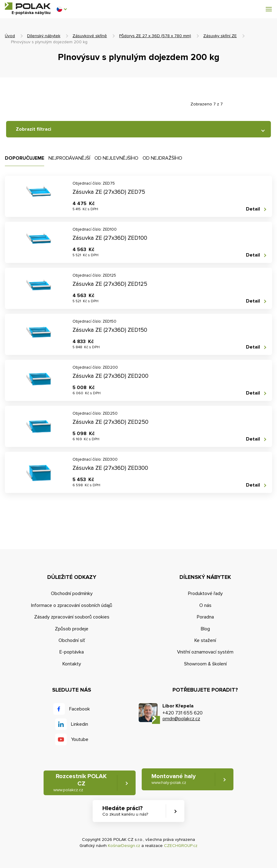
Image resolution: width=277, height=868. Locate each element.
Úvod (10, 36)
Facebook (80, 709)
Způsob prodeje (72, 629)
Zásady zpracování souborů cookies (72, 617)
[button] (62, 9)
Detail (253, 209)
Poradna (205, 617)
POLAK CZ (28, 6)
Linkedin (80, 724)
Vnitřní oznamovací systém (205, 652)
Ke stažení (205, 640)
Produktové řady (205, 593)
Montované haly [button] (174, 779)
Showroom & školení (205, 664)
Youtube (80, 739)
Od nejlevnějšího (116, 158)
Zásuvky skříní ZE (220, 36)
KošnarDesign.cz (124, 846)
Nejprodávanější (69, 158)
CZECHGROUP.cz (181, 846)
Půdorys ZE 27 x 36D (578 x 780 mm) (155, 36)
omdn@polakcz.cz (181, 719)
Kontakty (72, 664)
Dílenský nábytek (44, 36)
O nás (205, 605)
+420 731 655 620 (183, 713)
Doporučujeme (25, 158)
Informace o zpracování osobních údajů (72, 605)
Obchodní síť (72, 640)
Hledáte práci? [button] (125, 811)
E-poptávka (72, 652)
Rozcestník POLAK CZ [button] (80, 783)
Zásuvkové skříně (90, 36)
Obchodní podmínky (72, 593)
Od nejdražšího (162, 158)
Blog (205, 629)
